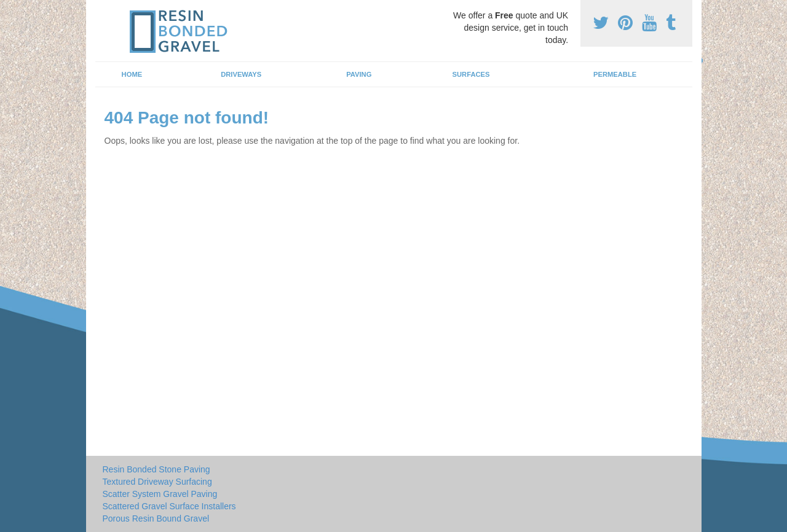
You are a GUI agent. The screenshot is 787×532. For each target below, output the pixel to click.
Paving (359, 74)
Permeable (615, 74)
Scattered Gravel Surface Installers (169, 506)
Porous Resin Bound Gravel (156, 518)
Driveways (241, 74)
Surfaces (471, 74)
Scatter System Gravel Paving (160, 494)
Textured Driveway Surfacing (157, 482)
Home (132, 74)
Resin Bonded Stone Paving (156, 469)
